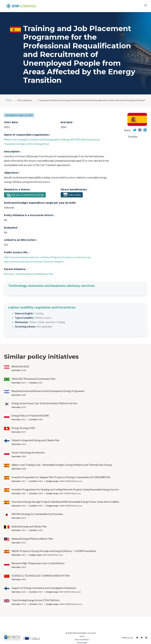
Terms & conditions (81, 640)
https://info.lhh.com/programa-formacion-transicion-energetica (38, 262)
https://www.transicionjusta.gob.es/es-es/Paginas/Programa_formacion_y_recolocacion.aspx (54, 258)
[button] (145, 6)
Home (9, 101)
